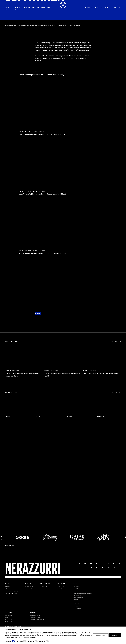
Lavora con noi (77, 595)
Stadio (7, 618)
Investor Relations (78, 591)
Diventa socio (28, 587)
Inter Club (28, 584)
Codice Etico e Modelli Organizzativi (83, 593)
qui (18, 636)
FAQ (6, 624)
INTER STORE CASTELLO (36, 620)
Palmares (76, 602)
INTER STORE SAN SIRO (36, 618)
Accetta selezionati (101, 635)
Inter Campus (61, 584)
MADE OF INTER (47, 7)
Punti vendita (8, 615)
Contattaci (43, 587)
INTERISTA (88, 7)
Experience (28, 589)
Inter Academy (44, 584)
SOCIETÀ (27, 7)
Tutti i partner (10, 545)
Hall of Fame (77, 589)
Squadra (38, 300)
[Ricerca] (120, 7)
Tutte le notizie (116, 328)
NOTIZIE (8, 7)
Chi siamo (60, 587)
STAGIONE (17, 7)
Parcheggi (8, 622)
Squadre (8, 586)
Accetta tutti (115, 635)
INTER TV (36, 7)
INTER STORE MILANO (35, 615)
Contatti (76, 600)
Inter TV (8, 589)
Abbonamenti (9, 620)
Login (113, 7)
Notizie (7, 584)
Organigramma (77, 587)
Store (97, 7)
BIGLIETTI (105, 7)
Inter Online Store (11, 591)
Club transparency (78, 597)
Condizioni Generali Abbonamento (14, 626)
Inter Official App (10, 594)
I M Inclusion (77, 604)
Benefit (27, 591)
